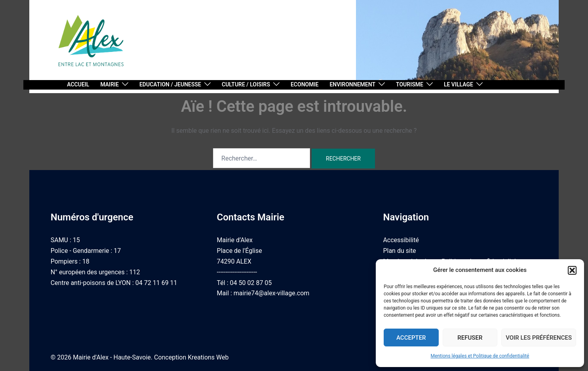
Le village (459, 84)
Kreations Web (208, 357)
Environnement (352, 84)
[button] (572, 270)
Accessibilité (401, 240)
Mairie (109, 84)
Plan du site (399, 251)
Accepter (411, 338)
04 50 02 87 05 (251, 283)
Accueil (78, 84)
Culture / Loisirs (246, 84)
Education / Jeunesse (170, 84)
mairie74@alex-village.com (272, 293)
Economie (304, 84)
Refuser (470, 338)
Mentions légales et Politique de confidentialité (480, 356)
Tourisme (410, 84)
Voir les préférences (539, 338)
